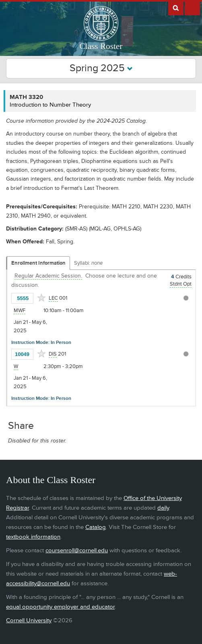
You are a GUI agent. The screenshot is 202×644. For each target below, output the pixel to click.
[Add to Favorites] (41, 298)
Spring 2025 (101, 68)
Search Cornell (176, 8)
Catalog (96, 527)
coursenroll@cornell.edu (77, 550)
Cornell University (29, 620)
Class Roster (101, 46)
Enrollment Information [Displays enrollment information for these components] (38, 263)
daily (163, 508)
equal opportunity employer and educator (60, 607)
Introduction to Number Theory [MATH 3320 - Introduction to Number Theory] (50, 105)
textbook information (33, 537)
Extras (192, 8)
